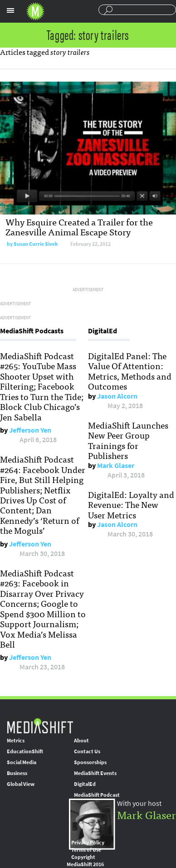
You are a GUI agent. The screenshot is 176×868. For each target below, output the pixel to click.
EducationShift (25, 751)
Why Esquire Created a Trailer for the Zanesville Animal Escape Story (79, 227)
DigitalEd (85, 784)
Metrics (16, 741)
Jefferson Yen (30, 430)
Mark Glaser (116, 466)
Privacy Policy (88, 843)
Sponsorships (90, 762)
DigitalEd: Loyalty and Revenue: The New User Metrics (131, 505)
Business (17, 773)
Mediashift (35, 11)
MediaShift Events (95, 773)
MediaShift (40, 725)
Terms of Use (86, 850)
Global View (21, 784)
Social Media (22, 762)
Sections (10, 10)
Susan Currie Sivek (36, 244)
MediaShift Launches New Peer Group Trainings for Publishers (128, 440)
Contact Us (87, 751)
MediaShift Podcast (97, 795)
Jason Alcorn (117, 396)
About (81, 741)
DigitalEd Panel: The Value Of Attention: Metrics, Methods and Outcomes (130, 371)
